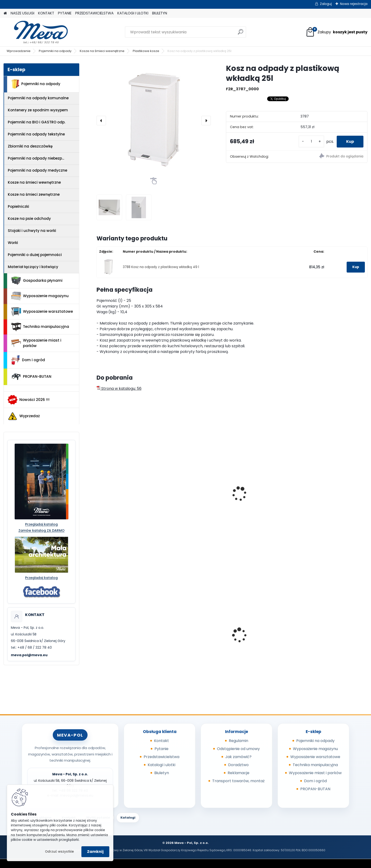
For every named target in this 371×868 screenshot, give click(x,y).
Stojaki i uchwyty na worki (32, 231)
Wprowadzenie (19, 51)
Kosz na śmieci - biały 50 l (124, 475)
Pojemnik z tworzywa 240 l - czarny (263, 641)
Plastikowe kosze (146, 51)
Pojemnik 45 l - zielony (189, 640)
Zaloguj (326, 4)
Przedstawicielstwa (161, 757)
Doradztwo (238, 765)
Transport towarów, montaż (238, 781)
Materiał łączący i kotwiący (33, 267)
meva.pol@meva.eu (29, 655)
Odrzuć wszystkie (59, 852)
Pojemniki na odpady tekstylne (36, 134)
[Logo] (36, 32)
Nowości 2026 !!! (29, 400)
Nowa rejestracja (354, 4)
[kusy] (311, 141)
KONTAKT (46, 13)
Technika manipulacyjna (40, 327)
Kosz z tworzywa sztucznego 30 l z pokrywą (195, 477)
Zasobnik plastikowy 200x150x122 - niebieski (326, 641)
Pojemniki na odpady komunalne (38, 98)
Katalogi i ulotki (161, 765)
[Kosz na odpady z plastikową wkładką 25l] (154, 120)
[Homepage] (5, 13)
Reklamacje (238, 773)
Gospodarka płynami (37, 281)
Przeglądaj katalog (41, 524)
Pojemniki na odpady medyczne (38, 170)
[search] (241, 34)
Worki (13, 243)
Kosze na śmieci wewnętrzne (102, 51)
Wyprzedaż (24, 416)
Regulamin (238, 741)
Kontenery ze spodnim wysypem (38, 110)
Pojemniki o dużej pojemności (35, 255)
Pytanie (161, 749)
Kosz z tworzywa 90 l (256, 486)
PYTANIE (65, 13)
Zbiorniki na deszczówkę (30, 146)
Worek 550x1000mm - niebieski (128, 640)
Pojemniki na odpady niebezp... (36, 158)
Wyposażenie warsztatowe (42, 312)
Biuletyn (162, 773)
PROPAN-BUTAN (31, 377)
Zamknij (95, 852)
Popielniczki (18, 206)
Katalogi (128, 818)
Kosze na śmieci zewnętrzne (34, 194)
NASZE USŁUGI (22, 13)
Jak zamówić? (238, 757)
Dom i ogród (28, 360)
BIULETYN (160, 13)
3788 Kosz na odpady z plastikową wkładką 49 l (161, 267)
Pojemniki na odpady (55, 51)
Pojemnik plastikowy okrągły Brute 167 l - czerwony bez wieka (332, 517)
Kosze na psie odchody (29, 219)
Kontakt (161, 741)
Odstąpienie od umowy (238, 749)
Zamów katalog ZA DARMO (42, 530)
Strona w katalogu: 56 (119, 388)
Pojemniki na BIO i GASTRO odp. (37, 122)
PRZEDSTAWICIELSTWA (94, 13)
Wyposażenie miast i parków (36, 343)
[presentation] (101, 121)
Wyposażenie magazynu (40, 296)
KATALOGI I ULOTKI (133, 13)
